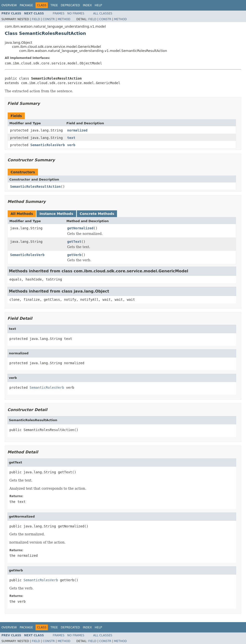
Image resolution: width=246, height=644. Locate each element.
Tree (54, 5)
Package (26, 5)
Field (36, 19)
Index (87, 5)
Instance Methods (56, 214)
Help (98, 5)
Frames (59, 13)
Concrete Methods (97, 214)
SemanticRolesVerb (47, 145)
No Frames (76, 13)
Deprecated (70, 5)
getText (74, 242)
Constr (49, 19)
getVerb (74, 255)
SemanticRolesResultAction (35, 187)
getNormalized (80, 228)
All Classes (103, 13)
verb (71, 145)
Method (64, 19)
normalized (77, 130)
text (71, 138)
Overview (9, 5)
